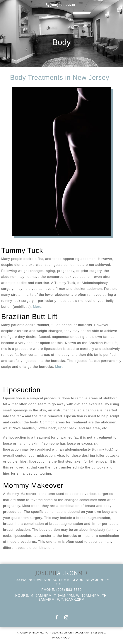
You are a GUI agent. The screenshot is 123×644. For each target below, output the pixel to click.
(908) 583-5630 (69, 590)
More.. (38, 307)
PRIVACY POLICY (62, 638)
